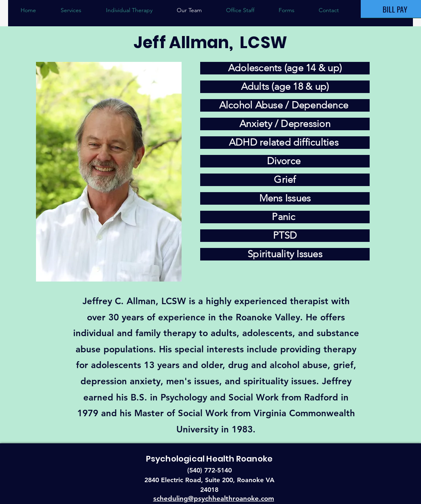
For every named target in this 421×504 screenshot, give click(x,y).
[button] (129, 10)
